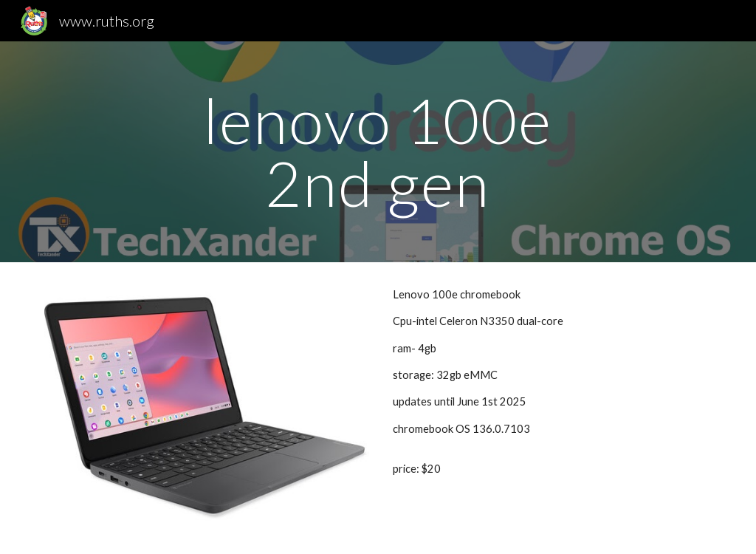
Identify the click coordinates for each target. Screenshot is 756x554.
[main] (378, 152)
